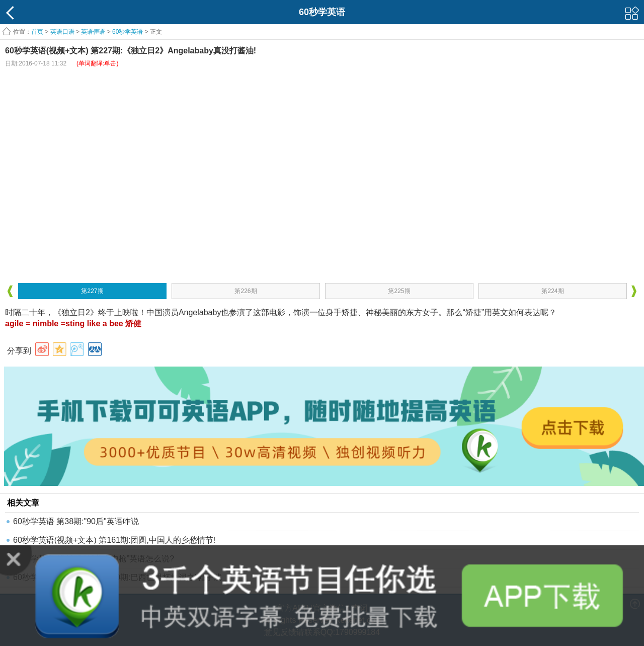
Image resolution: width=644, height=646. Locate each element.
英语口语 (62, 32)
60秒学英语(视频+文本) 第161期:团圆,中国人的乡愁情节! (114, 540)
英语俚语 (93, 32)
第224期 (552, 291)
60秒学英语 (128, 32)
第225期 (399, 291)
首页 (37, 32)
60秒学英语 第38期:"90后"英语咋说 (76, 521)
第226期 (246, 291)
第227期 (92, 291)
